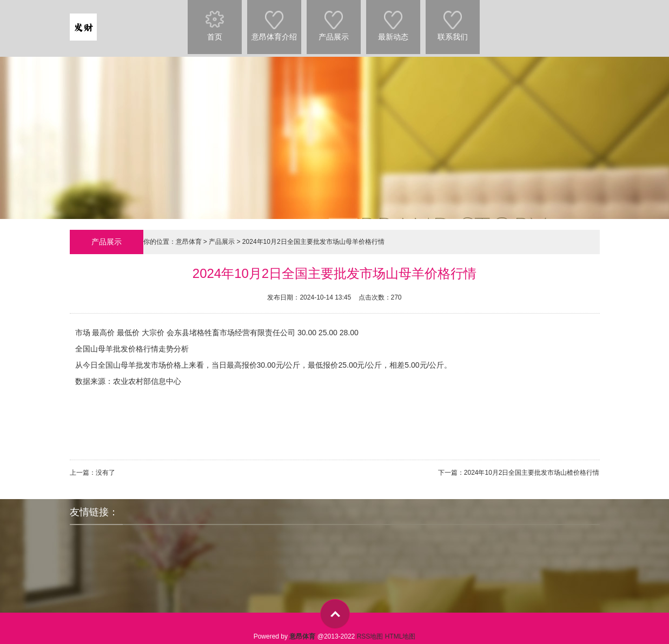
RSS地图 (370, 636)
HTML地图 (400, 636)
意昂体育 (189, 242)
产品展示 (334, 21)
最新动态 (393, 21)
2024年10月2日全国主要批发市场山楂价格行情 (532, 473)
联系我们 (453, 21)
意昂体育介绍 (274, 21)
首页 (215, 21)
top (335, 614)
